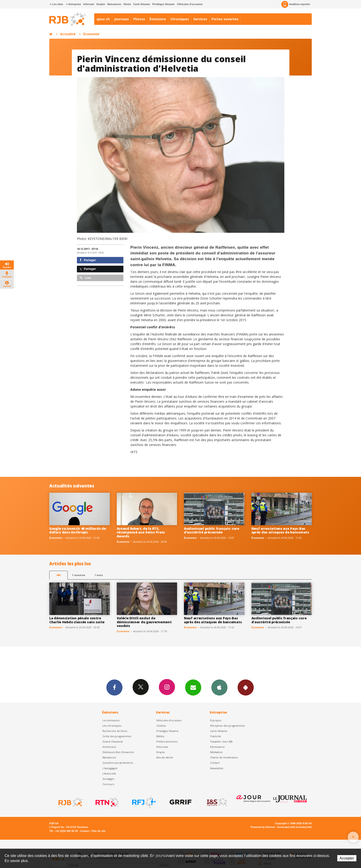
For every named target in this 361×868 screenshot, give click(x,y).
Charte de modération (224, 757)
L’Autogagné (110, 768)
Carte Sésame (142, 4)
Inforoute (89, 4)
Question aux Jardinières (118, 763)
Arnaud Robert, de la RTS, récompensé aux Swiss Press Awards (141, 532)
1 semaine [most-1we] (79, 575)
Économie (91, 34)
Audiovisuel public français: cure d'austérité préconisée (212, 530)
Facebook (114, 687)
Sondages (108, 779)
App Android (246, 687)
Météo (160, 736)
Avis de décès (165, 757)
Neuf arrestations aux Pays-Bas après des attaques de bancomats (280, 530)
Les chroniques (112, 726)
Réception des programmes (227, 726)
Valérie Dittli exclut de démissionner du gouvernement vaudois (144, 622)
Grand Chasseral (113, 741)
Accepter (347, 858)
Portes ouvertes (225, 19)
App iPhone (219, 687)
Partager (88, 260)
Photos (139, 19)
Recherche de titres (115, 731)
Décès (127, 4)
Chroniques (180, 19)
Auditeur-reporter (296, 4)
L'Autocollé (109, 773)
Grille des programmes (117, 736)
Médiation (216, 752)
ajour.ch (103, 19)
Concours (108, 784)
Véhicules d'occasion (190, 4)
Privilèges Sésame (164, 4)
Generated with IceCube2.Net (294, 827)
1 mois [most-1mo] (99, 575)
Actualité (68, 34)
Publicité (216, 736)
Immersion (109, 747)
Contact (215, 763)
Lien (85, 278)
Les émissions (111, 720)
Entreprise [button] (73, 4)
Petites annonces (167, 741)
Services (200, 19)
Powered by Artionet (263, 827)
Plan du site (98, 831)
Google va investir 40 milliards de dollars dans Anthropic (77, 530)
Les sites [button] (56, 4)
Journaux (122, 19)
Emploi (101, 4)
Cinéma (161, 726)
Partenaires (217, 747)
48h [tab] (59, 575)
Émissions (158, 19)
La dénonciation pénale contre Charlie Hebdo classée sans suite (77, 620)
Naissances (114, 4)
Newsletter (217, 768)
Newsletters (193, 687)
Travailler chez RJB (221, 741)
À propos (216, 720)
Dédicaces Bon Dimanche (118, 752)
